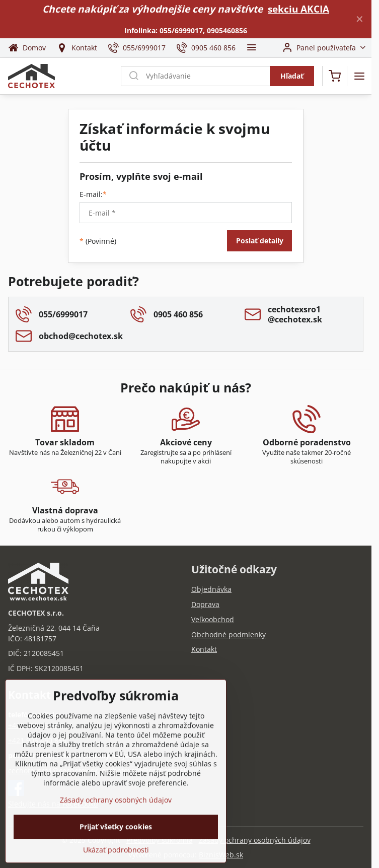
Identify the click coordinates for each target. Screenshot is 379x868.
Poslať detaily (260, 241)
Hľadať (292, 76)
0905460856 (227, 30)
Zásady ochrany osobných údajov (255, 840)
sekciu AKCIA (298, 9)
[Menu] (359, 76)
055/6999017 (181, 30)
